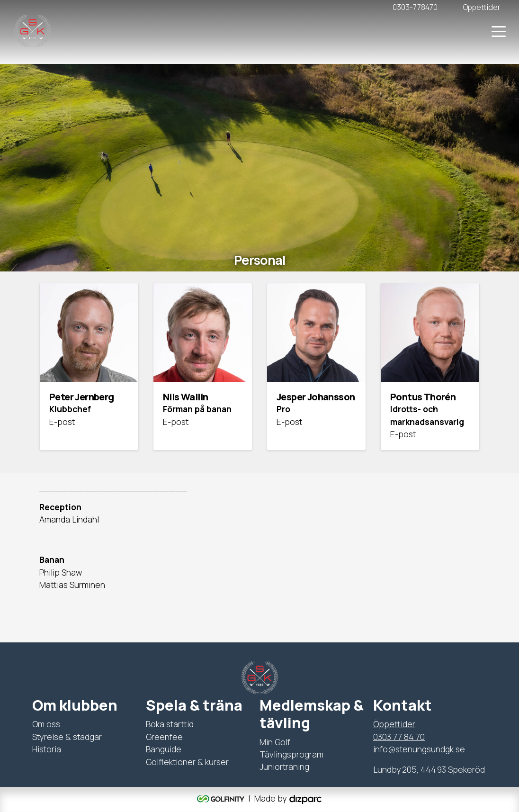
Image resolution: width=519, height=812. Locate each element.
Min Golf (275, 742)
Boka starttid (170, 724)
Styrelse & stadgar (67, 737)
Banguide (164, 749)
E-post (62, 422)
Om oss (46, 724)
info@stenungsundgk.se (419, 749)
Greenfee (164, 737)
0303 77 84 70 (399, 737)
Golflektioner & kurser (187, 762)
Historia (47, 749)
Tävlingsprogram (291, 754)
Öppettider (394, 724)
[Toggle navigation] (499, 31)
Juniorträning (284, 767)
